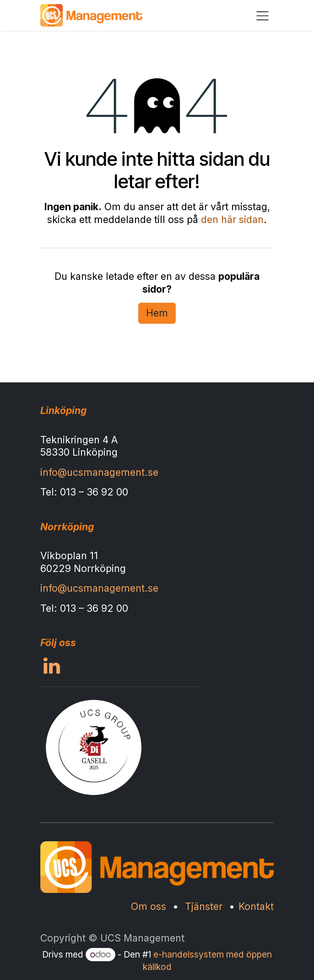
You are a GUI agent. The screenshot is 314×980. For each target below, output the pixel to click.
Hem (157, 313)
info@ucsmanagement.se (99, 472)
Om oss (149, 906)
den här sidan (232, 219)
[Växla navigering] (263, 15)
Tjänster (204, 906)
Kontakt (256, 906)
